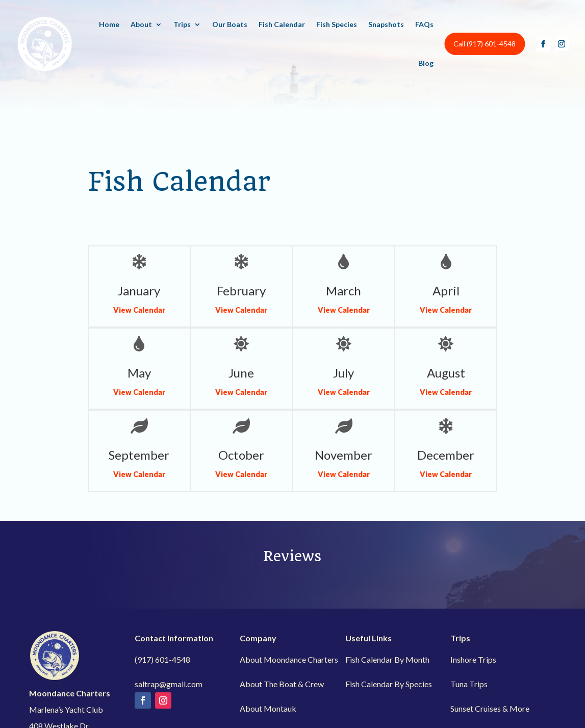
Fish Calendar (282, 24)
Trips (182, 24)
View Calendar (139, 310)
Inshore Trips (473, 659)
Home (109, 24)
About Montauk (268, 708)
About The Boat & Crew (282, 684)
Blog (426, 63)
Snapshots (386, 24)
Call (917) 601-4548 (485, 44)
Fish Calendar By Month (387, 659)
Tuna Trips (469, 684)
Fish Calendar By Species (389, 684)
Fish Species (337, 24)
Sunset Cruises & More (490, 708)
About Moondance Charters (289, 659)
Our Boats (230, 24)
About (141, 24)
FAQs (424, 24)
